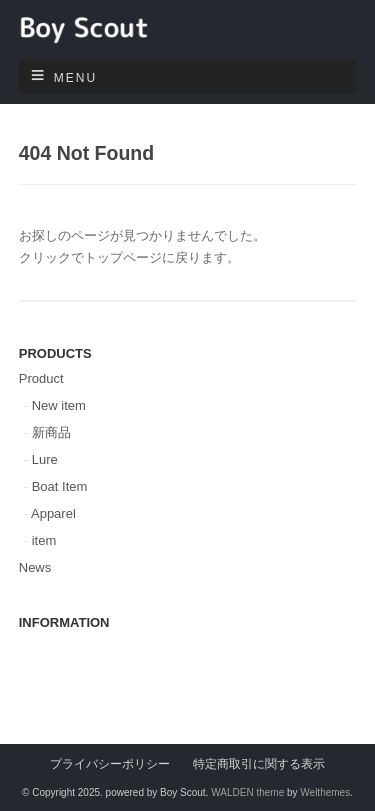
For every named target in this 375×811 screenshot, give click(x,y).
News (35, 567)
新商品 (51, 432)
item (44, 540)
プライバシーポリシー (110, 763)
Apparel (53, 513)
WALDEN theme (247, 792)
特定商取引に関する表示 (259, 763)
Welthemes (325, 792)
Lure (45, 459)
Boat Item (60, 486)
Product (41, 378)
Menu (75, 78)
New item (59, 405)
